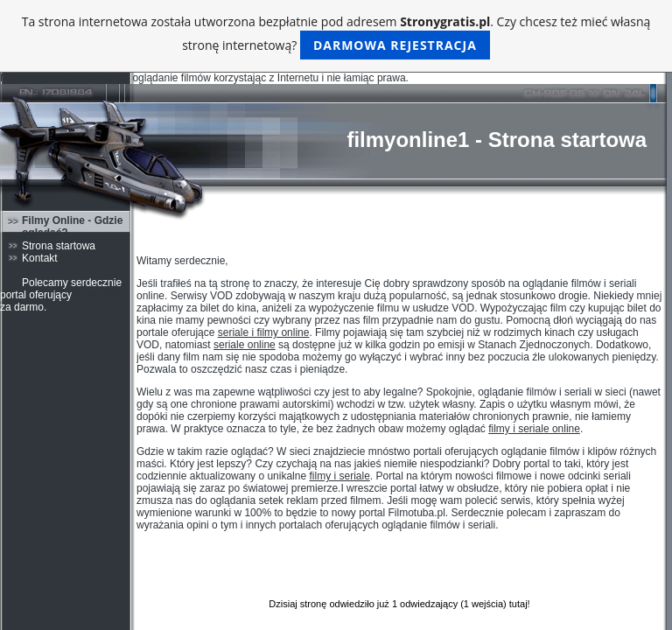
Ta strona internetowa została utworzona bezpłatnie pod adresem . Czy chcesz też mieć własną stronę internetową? (336, 36)
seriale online (245, 345)
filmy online (101, 295)
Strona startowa (59, 246)
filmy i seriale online (534, 429)
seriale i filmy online (264, 332)
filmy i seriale (339, 476)
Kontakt (40, 258)
